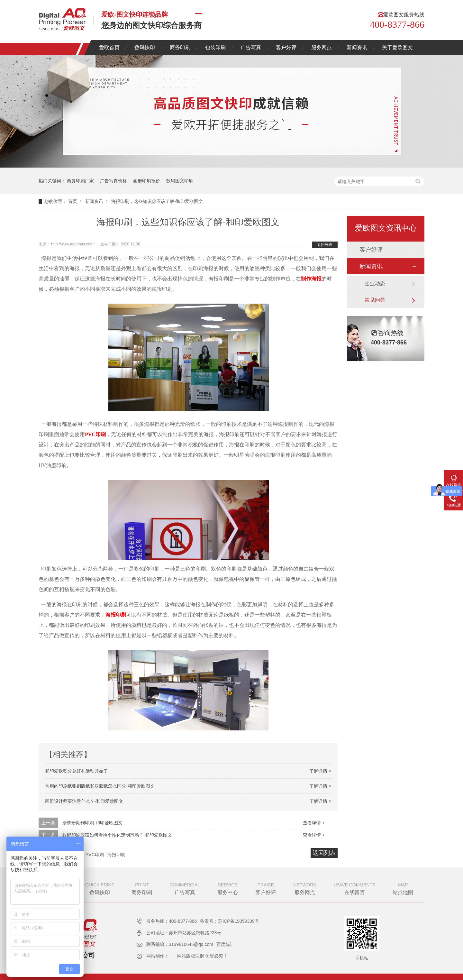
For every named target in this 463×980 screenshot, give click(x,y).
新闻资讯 (357, 47)
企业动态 (375, 284)
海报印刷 (116, 615)
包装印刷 (215, 47)
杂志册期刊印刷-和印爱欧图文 (92, 823)
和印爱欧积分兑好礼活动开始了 (77, 771)
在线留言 (355, 888)
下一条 (48, 835)
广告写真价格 (113, 181)
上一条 (48, 823)
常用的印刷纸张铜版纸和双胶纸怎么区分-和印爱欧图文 (100, 786)
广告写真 (251, 47)
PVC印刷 (95, 434)
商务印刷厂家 (80, 181)
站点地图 (403, 888)
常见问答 (375, 300)
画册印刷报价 (147, 181)
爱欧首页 (109, 47)
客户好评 (286, 47)
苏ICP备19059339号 (239, 921)
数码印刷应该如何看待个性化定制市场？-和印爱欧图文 (117, 835)
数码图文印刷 (180, 181)
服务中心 (228, 888)
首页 (73, 201)
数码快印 (145, 47)
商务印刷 (180, 47)
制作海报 (311, 279)
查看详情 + (314, 823)
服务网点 (322, 47)
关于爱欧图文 (397, 47)
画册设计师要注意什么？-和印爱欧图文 (84, 801)
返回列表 (325, 245)
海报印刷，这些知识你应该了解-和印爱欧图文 (157, 201)
